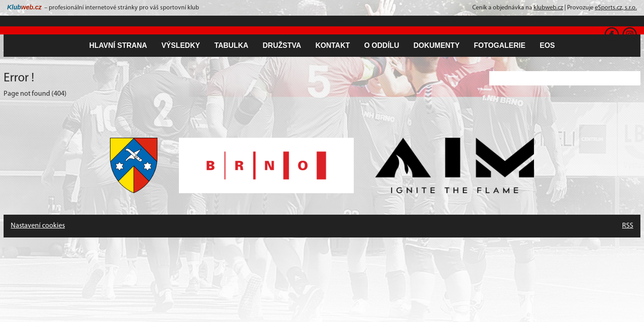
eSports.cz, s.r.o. (616, 8)
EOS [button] (547, 45)
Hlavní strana (118, 45)
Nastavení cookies (38, 226)
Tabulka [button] (231, 45)
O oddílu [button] (381, 45)
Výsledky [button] (181, 45)
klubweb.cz (548, 8)
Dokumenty (436, 45)
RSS (628, 226)
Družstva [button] (282, 45)
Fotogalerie (500, 45)
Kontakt (333, 45)
